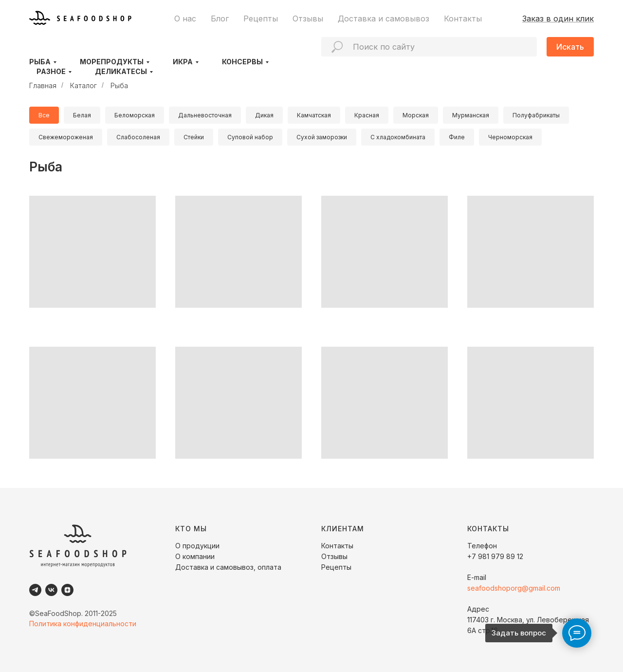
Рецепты (261, 19)
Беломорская (135, 115)
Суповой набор (250, 137)
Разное (51, 71)
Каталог (83, 85)
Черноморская (510, 137)
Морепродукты (112, 62)
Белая (82, 115)
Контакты (463, 19)
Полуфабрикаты (536, 115)
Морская (416, 115)
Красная (367, 115)
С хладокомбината (398, 137)
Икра (183, 62)
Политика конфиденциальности (83, 624)
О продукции (197, 546)
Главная (43, 85)
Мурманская (471, 115)
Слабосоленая (138, 137)
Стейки (194, 137)
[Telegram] (35, 590)
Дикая (264, 115)
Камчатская (314, 115)
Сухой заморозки (322, 137)
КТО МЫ (191, 529)
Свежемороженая (66, 137)
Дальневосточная (205, 115)
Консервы (242, 62)
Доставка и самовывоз (384, 19)
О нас (185, 19)
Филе (457, 137)
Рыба (40, 62)
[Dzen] (67, 590)
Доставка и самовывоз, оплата (228, 567)
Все (44, 115)
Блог (220, 19)
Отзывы (308, 19)
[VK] (51, 590)
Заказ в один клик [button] (558, 19)
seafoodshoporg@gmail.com (514, 588)
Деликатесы (121, 71)
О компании (195, 556)
